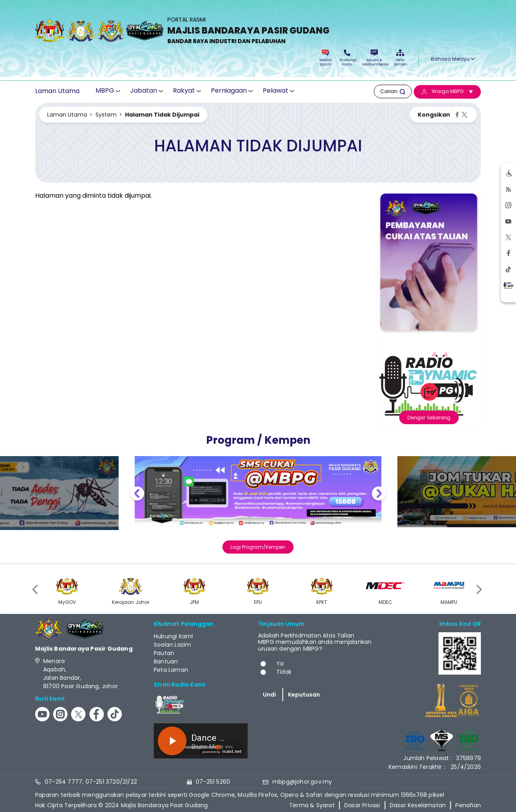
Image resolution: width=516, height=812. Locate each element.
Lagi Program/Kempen (258, 547)
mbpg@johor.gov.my (302, 782)
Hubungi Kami (347, 58)
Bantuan (166, 661)
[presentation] (36, 590)
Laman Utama (57, 91)
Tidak (284, 672)
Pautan (164, 653)
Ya (280, 663)
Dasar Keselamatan (418, 805)
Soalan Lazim (326, 58)
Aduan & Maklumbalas (374, 58)
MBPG (105, 91)
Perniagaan (229, 91)
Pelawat (276, 91)
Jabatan (144, 91)
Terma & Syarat (312, 805)
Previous (137, 495)
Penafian (468, 805)
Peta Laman (400, 58)
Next (379, 495)
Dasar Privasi (362, 805)
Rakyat (184, 91)
